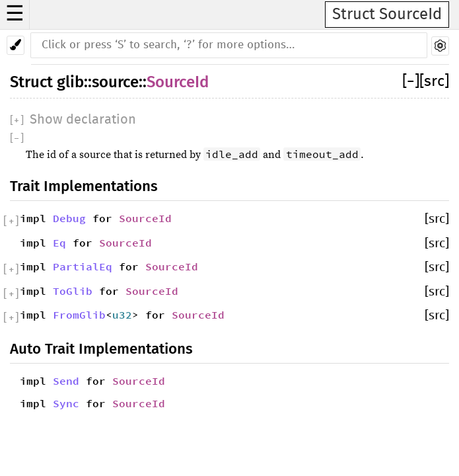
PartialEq (83, 266)
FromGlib (79, 315)
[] (411, 82)
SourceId (178, 82)
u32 (122, 315)
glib (70, 82)
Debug (69, 218)
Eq (59, 243)
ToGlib (73, 291)
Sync (66, 403)
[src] (434, 82)
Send (66, 381)
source (115, 82)
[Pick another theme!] (16, 45)
